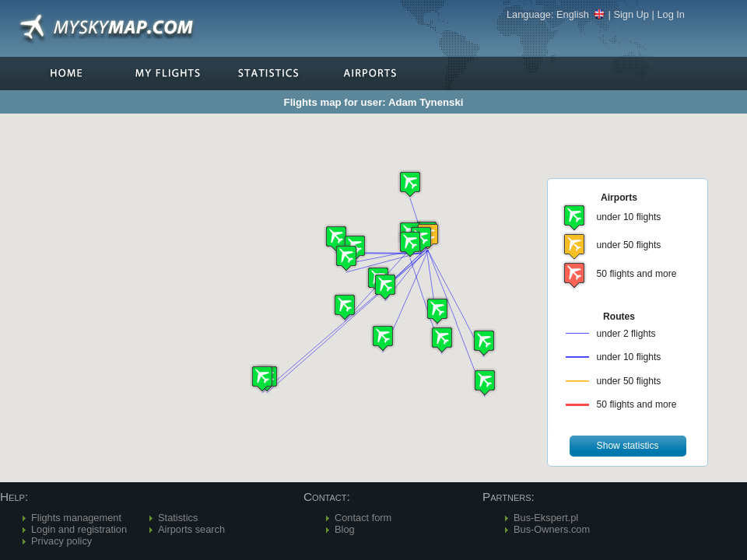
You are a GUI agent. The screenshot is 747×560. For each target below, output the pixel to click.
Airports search (191, 529)
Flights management (76, 518)
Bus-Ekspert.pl (546, 518)
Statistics (178, 518)
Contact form (363, 518)
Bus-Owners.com (552, 529)
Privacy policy (61, 541)
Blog (345, 529)
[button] (336, 238)
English (581, 14)
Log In (671, 14)
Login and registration (79, 529)
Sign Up (631, 14)
